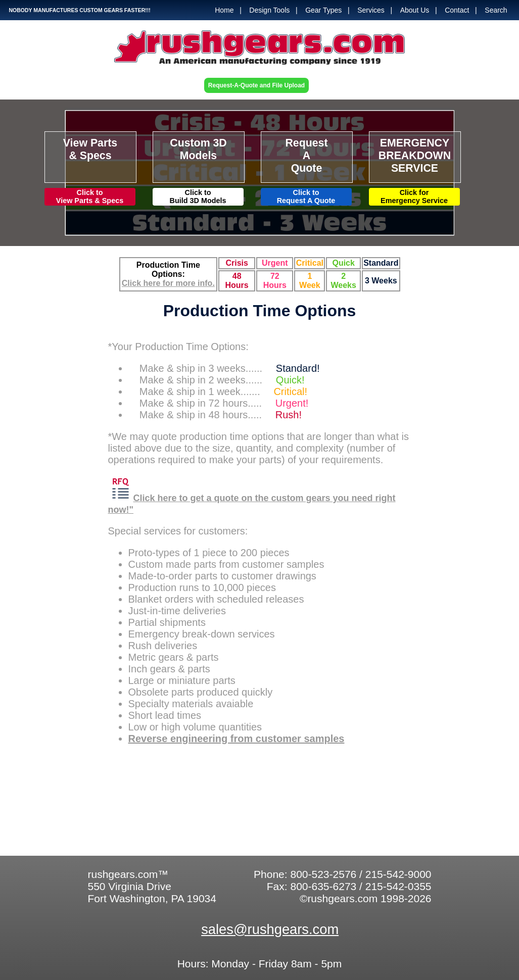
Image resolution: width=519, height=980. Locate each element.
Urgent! (292, 403)
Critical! (290, 391)
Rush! (289, 415)
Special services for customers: (178, 531)
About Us (415, 10)
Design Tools (269, 10)
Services (371, 10)
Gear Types (323, 10)
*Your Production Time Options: (180, 347)
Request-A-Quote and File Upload (256, 85)
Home (224, 10)
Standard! (298, 368)
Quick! (290, 380)
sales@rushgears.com (270, 929)
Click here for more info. (168, 283)
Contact (457, 10)
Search (496, 10)
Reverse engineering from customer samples (237, 739)
